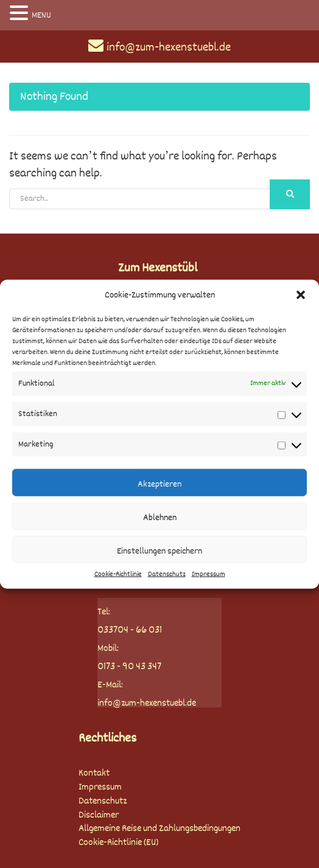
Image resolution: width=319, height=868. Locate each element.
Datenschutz (167, 575)
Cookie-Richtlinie (118, 575)
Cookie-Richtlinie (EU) (118, 843)
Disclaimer (99, 815)
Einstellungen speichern (159, 551)
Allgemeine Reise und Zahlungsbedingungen (159, 829)
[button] (301, 295)
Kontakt (94, 773)
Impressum (209, 575)
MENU (41, 15)
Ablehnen (160, 518)
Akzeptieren (159, 484)
